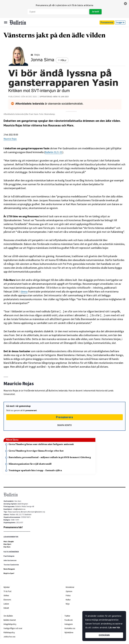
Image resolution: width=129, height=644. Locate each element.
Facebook (69, 620)
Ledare (6, 604)
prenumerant (31, 410)
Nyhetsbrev (69, 632)
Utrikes (6, 596)
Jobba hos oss (9, 637)
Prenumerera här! (13, 527)
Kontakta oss (70, 628)
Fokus (68, 596)
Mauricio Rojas (10, 139)
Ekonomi (7, 600)
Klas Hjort (7, 544)
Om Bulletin (8, 616)
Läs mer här (114, 627)
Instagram (69, 624)
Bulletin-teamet (10, 620)
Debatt (6, 608)
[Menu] (6, 22)
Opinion (69, 591)
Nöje (68, 604)
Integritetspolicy (10, 624)
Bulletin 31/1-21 (54, 152)
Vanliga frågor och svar (13, 628)
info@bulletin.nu (19, 509)
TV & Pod (7, 591)
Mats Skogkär (9, 542)
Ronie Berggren (9, 569)
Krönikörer (70, 587)
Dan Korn (7, 547)
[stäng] (125, 4)
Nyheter (7, 587)
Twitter (67, 616)
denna (24, 291)
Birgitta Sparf (9, 573)
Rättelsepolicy (9, 632)
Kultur (68, 600)
